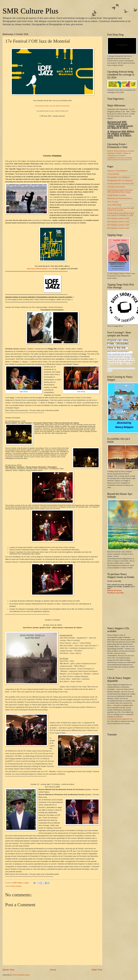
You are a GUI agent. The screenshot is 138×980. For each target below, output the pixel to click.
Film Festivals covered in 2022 (118, 222)
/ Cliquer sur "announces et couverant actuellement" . (120, 155)
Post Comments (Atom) (21, 975)
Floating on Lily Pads (115, 593)
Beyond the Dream (115, 590)
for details (118, 153)
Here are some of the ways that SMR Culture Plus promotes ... (121, 209)
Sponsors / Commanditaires (117, 171)
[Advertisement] (121, 610)
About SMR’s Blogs (114, 205)
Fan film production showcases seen (120, 184)
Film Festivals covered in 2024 (118, 228)
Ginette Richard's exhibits (117, 195)
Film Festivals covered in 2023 (118, 225)
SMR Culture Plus (30, 11)
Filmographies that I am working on (120, 180)
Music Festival (16, 886)
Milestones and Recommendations (120, 198)
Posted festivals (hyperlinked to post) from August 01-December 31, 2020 (121, 214)
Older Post (97, 970)
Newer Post (8, 970)
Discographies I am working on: (119, 177)
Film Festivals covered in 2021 (118, 218)
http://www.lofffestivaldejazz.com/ (40, 269)
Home (53, 970)
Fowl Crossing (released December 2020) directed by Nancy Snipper (120, 191)
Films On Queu (113, 202)
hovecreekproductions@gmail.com (120, 719)
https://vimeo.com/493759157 (118, 352)
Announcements (113, 174)
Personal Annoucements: (116, 187)
